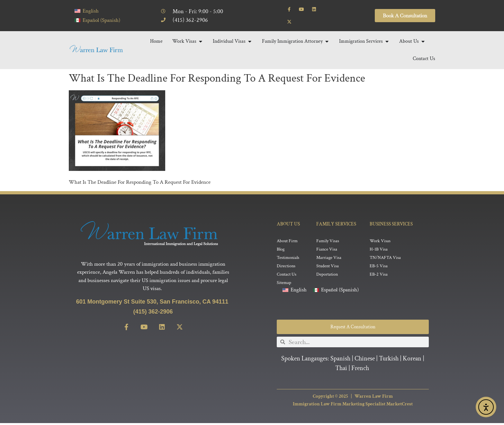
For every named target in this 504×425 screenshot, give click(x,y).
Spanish (340, 360)
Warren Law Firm (374, 398)
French (360, 370)
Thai (341, 370)
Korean (412, 360)
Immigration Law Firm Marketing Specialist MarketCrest (353, 406)
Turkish (389, 360)
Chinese (365, 360)
